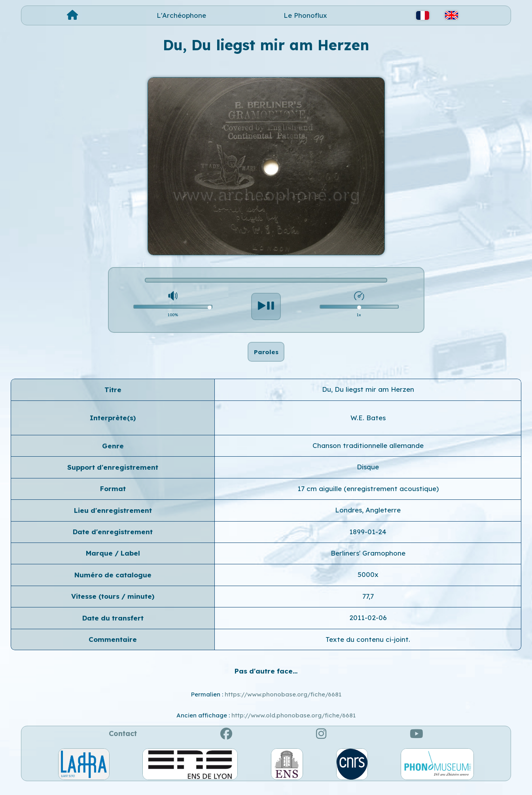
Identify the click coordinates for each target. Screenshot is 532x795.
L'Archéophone (181, 15)
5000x (368, 583)
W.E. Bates (368, 426)
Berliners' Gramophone (368, 561)
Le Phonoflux (305, 15)
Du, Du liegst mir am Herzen (368, 397)
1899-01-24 (368, 540)
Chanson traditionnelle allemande (368, 454)
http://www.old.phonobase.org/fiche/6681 (293, 724)
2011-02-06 (368, 626)
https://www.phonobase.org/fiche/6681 (283, 703)
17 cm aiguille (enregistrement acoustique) (368, 497)
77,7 (368, 604)
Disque (368, 475)
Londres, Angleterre (368, 518)
